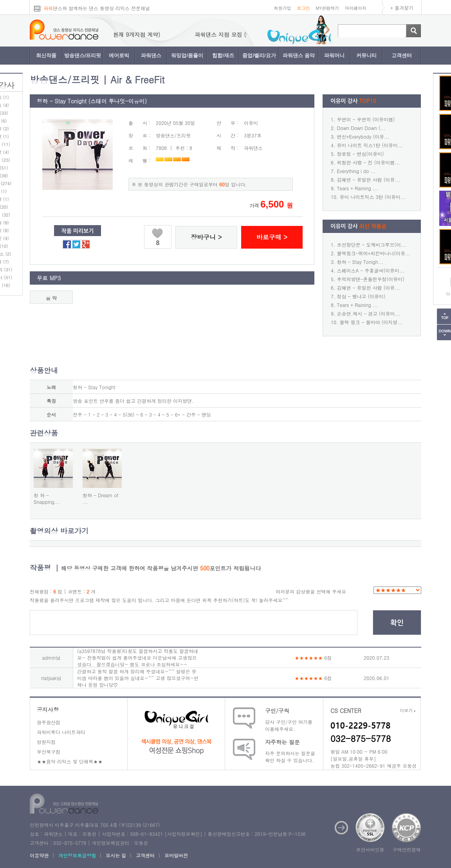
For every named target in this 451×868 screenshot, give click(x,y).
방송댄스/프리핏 (83, 55)
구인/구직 (277, 711)
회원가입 (282, 8)
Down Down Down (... (361, 128)
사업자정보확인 (183, 834)
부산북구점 (49, 752)
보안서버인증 (370, 849)
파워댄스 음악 (299, 55)
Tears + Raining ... (358, 188)
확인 (397, 623)
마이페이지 (356, 8)
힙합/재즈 (223, 55)
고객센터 (402, 55)
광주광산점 (49, 722)
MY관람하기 (327, 8)
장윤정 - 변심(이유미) (361, 154)
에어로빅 (119, 55)
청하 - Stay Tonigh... (360, 262)
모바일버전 (176, 855)
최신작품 (46, 55)
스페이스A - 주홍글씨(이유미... (371, 270)
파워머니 (334, 55)
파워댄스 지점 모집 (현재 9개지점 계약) (118, 34)
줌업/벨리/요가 (259, 55)
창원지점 (46, 742)
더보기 (408, 710)
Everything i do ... (356, 171)
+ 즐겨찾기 (402, 8)
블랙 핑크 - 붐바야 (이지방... (371, 322)
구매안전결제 (407, 849)
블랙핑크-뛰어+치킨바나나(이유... (374, 253)
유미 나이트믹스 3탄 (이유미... (373, 197)
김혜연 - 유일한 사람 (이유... (369, 180)
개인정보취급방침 (77, 855)
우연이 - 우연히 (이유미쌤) (366, 119)
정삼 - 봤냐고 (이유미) (361, 296)
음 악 (51, 298)
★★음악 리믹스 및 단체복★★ (70, 761)
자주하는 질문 (282, 742)
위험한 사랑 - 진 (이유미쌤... (369, 162)
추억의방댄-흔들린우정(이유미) (371, 279)
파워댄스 (151, 55)
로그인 (303, 8)
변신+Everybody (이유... (363, 136)
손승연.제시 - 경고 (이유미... (369, 313)
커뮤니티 (366, 55)
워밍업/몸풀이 (187, 55)
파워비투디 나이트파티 (61, 732)
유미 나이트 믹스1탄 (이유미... (370, 145)
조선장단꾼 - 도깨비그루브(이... (372, 245)
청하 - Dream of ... (101, 498)
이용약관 (39, 855)
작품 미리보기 (78, 231)
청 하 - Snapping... (47, 498)
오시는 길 (116, 855)
